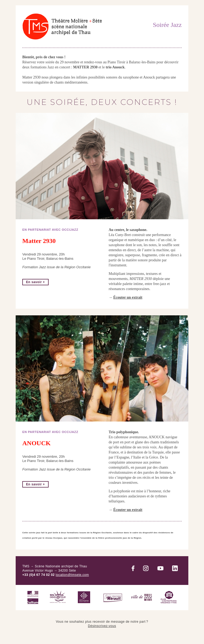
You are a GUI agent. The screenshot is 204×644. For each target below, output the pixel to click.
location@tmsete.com (72, 575)
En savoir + (35, 282)
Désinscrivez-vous (102, 626)
